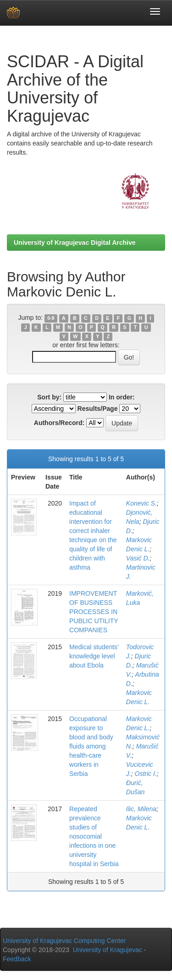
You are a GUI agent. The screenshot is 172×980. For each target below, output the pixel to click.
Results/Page (98, 409)
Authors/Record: (59, 423)
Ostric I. (146, 774)
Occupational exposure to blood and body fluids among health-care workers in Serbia (91, 746)
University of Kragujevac (108, 950)
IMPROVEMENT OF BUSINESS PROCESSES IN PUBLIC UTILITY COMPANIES (94, 612)
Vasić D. (138, 558)
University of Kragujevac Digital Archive (75, 242)
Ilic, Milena (141, 809)
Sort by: (49, 397)
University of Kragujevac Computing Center (64, 941)
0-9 (51, 318)
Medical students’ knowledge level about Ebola (94, 656)
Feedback (17, 959)
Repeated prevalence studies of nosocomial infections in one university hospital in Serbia (94, 836)
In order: (122, 397)
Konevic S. (141, 503)
